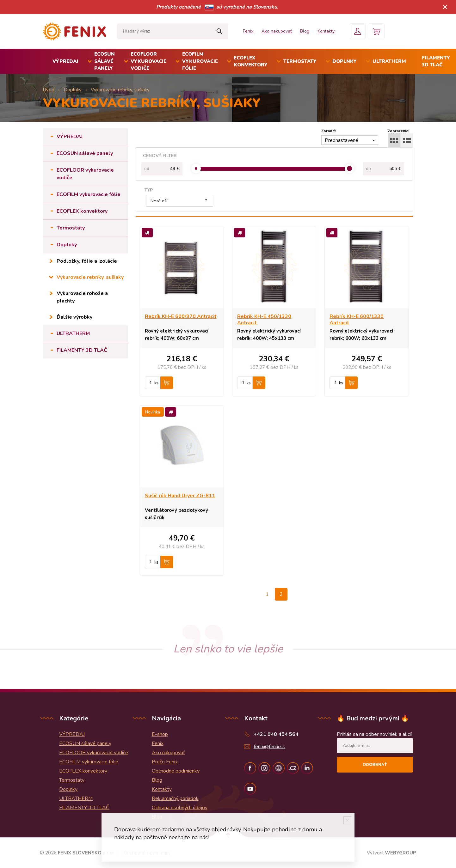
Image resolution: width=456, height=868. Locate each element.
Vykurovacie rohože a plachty (82, 297)
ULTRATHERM (389, 61)
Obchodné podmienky (176, 771)
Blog (305, 31)
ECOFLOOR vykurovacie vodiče (148, 61)
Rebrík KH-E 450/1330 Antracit (264, 320)
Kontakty (326, 31)
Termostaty (300, 61)
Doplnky (345, 61)
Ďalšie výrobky (74, 317)
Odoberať (375, 764)
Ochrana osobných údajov (180, 808)
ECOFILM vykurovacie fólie (200, 61)
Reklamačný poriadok (175, 798)
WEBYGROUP (401, 853)
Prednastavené (342, 140)
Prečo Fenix (165, 762)
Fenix (248, 31)
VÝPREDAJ (65, 61)
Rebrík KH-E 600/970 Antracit (181, 316)
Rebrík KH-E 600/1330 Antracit (357, 320)
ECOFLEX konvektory (251, 61)
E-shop (160, 734)
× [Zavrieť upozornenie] (445, 7)
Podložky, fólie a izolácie (87, 261)
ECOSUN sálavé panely (105, 61)
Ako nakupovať (277, 31)
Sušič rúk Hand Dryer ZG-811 (180, 496)
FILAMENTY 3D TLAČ (82, 350)
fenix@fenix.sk (269, 747)
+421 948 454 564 (276, 734)
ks (156, 383)
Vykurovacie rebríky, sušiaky (90, 277)
